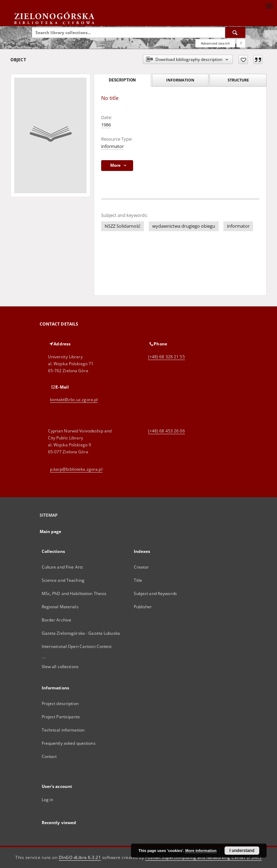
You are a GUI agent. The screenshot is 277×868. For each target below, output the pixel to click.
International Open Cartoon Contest (77, 646)
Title (138, 580)
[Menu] (269, 6)
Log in (48, 800)
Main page (51, 531)
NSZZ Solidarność (123, 226)
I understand (242, 851)
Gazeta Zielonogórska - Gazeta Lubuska (81, 633)
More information (201, 851)
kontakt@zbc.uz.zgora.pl (74, 400)
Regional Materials (60, 607)
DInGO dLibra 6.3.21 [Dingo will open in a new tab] (80, 857)
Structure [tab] (238, 80)
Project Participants (61, 717)
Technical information (63, 730)
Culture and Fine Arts (63, 567)
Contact (49, 756)
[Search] (235, 32)
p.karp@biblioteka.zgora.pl (76, 469)
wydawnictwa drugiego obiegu (184, 226)
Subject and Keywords (155, 593)
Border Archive (57, 620)
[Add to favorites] (243, 60)
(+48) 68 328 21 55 (166, 357)
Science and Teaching (63, 580)
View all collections (60, 667)
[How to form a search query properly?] (241, 43)
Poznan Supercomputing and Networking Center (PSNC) (203, 857)
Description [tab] (122, 80)
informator (112, 146)
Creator (141, 567)
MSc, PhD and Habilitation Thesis (74, 593)
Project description (60, 703)
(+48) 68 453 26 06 (166, 431)
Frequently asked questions (69, 743)
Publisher (143, 607)
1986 (106, 125)
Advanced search (215, 43)
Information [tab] (180, 80)
